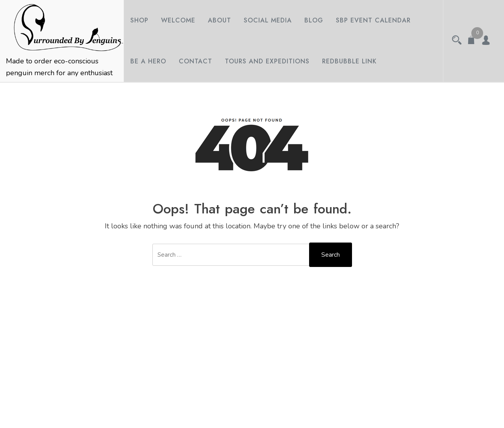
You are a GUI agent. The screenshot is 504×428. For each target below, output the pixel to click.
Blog (314, 20)
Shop (139, 20)
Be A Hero (148, 61)
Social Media (268, 20)
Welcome (178, 20)
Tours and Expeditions (267, 61)
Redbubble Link (349, 61)
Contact (195, 61)
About (220, 20)
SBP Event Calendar (373, 20)
